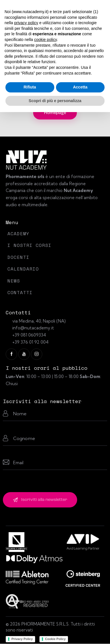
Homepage (55, 113)
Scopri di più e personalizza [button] (55, 101)
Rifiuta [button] (30, 87)
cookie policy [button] (46, 40)
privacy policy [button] (26, 23)
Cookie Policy (55, 639)
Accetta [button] (80, 87)
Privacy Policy (22, 639)
